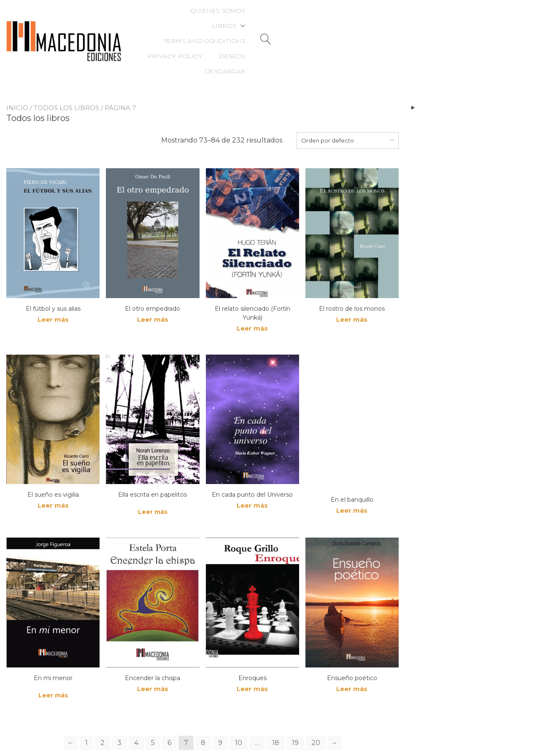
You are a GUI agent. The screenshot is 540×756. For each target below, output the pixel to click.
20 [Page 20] (316, 714)
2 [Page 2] (103, 714)
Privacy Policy (427, 19)
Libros (263, 19)
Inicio (17, 78)
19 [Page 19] (295, 714)
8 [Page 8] (203, 714)
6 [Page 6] (169, 714)
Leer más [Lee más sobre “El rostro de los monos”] (352, 291)
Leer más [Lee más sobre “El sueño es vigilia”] (53, 478)
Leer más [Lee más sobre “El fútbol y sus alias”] (53, 291)
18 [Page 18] (276, 714)
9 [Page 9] (220, 714)
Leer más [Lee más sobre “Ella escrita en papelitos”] (153, 483)
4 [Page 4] (136, 714)
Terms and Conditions (342, 19)
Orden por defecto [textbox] (328, 111)
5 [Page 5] (153, 714)
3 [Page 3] (119, 714)
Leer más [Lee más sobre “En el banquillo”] (352, 483)
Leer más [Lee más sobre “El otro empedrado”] (153, 291)
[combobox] (348, 111)
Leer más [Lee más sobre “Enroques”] (252, 661)
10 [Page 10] (239, 714)
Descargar (478, 34)
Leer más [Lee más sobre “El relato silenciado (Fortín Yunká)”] (252, 300)
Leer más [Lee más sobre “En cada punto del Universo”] (252, 478)
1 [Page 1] (86, 714)
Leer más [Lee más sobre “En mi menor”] (53, 667)
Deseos (485, 19)
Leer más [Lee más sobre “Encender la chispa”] (153, 661)
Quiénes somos (207, 19)
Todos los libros (66, 78)
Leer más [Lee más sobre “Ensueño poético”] (352, 661)
